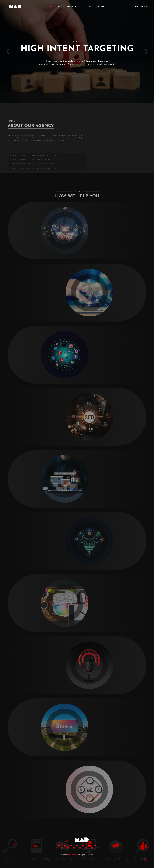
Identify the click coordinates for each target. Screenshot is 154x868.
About (61, 6)
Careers (101, 6)
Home (53, 6)
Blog (81, 6)
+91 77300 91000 (142, 6)
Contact (90, 6)
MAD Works (72, 855)
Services (71, 6)
